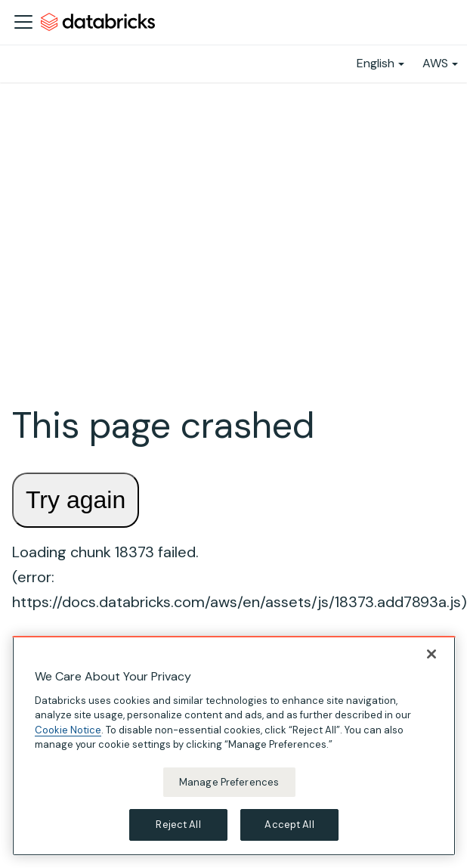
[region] (234, 746)
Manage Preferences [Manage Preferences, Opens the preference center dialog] (229, 782)
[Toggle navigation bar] (23, 22)
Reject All (178, 825)
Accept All (289, 825)
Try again (76, 500)
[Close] (431, 654)
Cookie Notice (68, 730)
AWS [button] (435, 63)
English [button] (376, 63)
